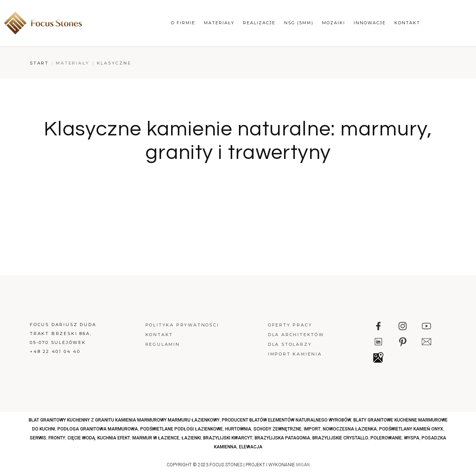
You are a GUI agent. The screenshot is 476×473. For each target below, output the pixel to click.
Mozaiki (334, 23)
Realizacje (259, 23)
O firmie (183, 23)
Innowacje (370, 23)
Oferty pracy (290, 325)
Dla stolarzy (290, 344)
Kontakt (407, 23)
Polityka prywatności (182, 325)
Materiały (219, 23)
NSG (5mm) (299, 23)
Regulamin (163, 344)
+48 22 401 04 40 (55, 351)
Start (39, 63)
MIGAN (303, 465)
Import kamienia (295, 354)
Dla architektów (296, 335)
